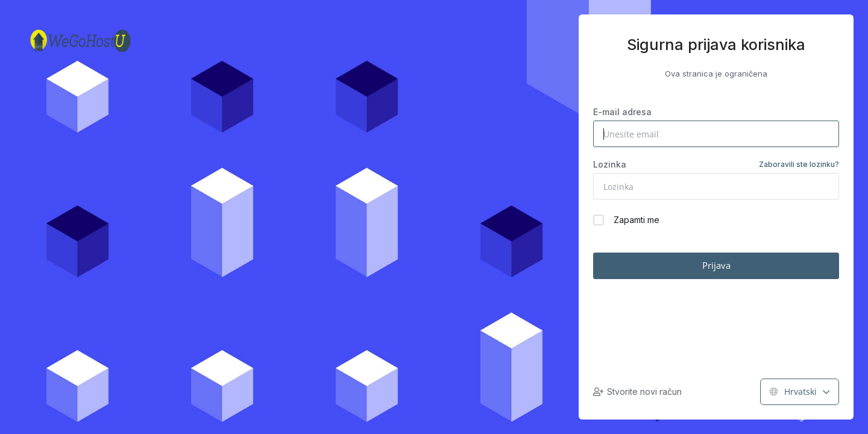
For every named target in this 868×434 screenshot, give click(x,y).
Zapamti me (626, 220)
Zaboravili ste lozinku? (799, 164)
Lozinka (716, 165)
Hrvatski (800, 392)
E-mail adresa (622, 112)
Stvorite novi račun (637, 392)
